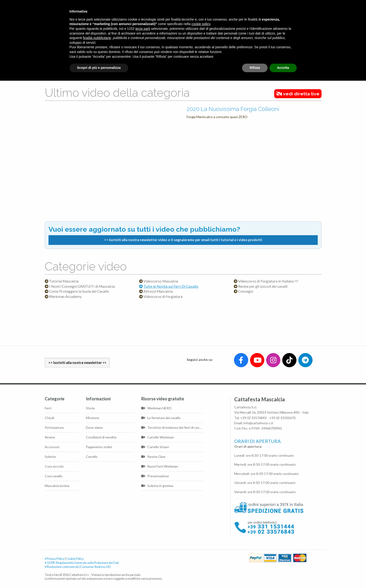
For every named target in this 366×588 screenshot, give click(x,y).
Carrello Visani (155, 447)
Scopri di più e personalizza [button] (99, 68)
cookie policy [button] (201, 24)
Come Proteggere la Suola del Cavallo (79, 291)
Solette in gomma (157, 486)
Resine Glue (153, 457)
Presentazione (155, 476)
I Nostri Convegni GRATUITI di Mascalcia (82, 286)
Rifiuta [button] (255, 68)
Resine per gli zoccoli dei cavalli (263, 286)
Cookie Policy (75, 559)
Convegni (246, 291)
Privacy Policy (54, 559)
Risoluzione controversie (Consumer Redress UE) (78, 567)
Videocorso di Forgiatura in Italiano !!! (268, 281)
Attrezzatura (54, 427)
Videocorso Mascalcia (161, 281)
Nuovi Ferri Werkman (160, 466)
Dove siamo (94, 427)
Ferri (48, 408)
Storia (90, 408)
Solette (50, 457)
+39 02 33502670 (282, 418)
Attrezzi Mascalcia (158, 291)
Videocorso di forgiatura (163, 297)
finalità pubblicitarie (97, 38)
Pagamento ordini (99, 447)
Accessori (52, 447)
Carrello (92, 457)
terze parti (143, 29)
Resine (50, 437)
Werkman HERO (156, 408)
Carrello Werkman (158, 437)
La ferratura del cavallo (161, 418)
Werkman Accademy (65, 297)
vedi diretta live (298, 94)
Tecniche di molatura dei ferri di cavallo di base (172, 427)
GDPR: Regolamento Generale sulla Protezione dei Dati (82, 563)
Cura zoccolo (54, 466)
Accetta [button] (283, 68)
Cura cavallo (54, 476)
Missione (93, 418)
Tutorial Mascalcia (64, 281)
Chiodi (49, 418)
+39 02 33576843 (254, 418)
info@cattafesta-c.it (258, 423)
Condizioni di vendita (101, 437)
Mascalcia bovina (57, 486)
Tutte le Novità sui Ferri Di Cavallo (171, 286)
